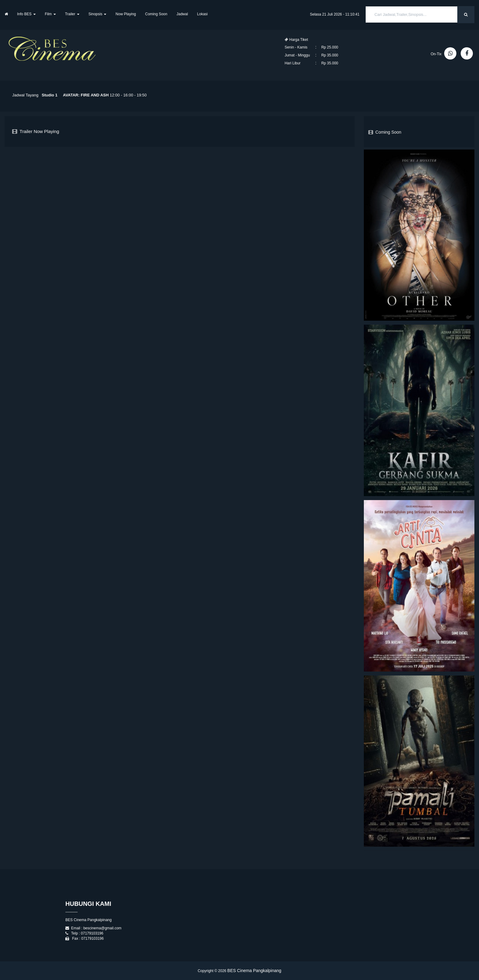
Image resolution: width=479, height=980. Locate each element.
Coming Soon (156, 14)
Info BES (26, 14)
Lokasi (202, 14)
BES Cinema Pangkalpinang (254, 971)
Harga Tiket (296, 40)
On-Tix (436, 54)
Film (50, 14)
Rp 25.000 (330, 47)
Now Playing (126, 14)
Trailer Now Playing (36, 131)
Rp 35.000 (330, 55)
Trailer (72, 14)
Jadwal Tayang (25, 95)
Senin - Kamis (296, 47)
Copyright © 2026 (212, 971)
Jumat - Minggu (297, 55)
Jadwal (182, 14)
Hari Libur (293, 63)
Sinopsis (98, 14)
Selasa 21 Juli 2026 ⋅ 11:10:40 (335, 14)
